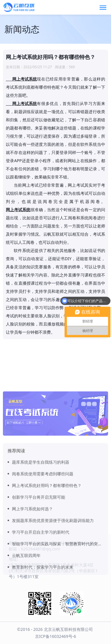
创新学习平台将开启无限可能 (39, 540)
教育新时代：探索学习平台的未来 (43, 610)
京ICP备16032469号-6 (56, 636)
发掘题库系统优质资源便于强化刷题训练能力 (53, 563)
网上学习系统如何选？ (32, 552)
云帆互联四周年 (26, 598)
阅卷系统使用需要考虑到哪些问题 (43, 517)
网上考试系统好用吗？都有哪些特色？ (47, 528)
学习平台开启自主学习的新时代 (41, 575)
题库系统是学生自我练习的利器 (41, 505)
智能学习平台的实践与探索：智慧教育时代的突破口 (58, 587)
